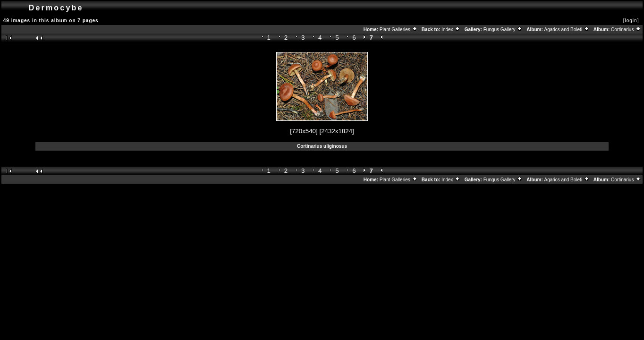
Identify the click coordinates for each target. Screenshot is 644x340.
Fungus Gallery (503, 30)
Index (451, 30)
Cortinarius (626, 30)
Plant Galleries (399, 30)
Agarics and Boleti (567, 30)
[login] (631, 21)
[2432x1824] (336, 131)
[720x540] (304, 131)
